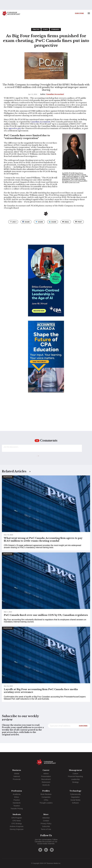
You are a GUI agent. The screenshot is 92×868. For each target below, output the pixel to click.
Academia (17, 794)
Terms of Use (46, 829)
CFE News (17, 821)
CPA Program (17, 818)
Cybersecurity (75, 794)
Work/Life (46, 785)
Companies (46, 797)
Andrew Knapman (17, 827)
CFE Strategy (17, 824)
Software (75, 803)
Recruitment (46, 779)
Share (26, 231)
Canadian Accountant (40, 131)
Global (17, 774)
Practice (36, 39)
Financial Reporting (75, 776)
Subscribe (79, 22)
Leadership (75, 779)
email (66, 231)
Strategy (75, 782)
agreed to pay (15, 138)
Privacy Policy (46, 824)
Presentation (46, 776)
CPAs (46, 800)
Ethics (45, 39)
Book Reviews (46, 794)
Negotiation (75, 797)
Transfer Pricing (17, 809)
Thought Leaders (46, 803)
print (79, 231)
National (17, 776)
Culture (75, 774)
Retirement (46, 782)
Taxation (17, 806)
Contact (46, 821)
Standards (55, 39)
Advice (46, 774)
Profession (8, 486)
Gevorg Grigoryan (17, 829)
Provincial (17, 779)
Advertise (46, 818)
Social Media (75, 800)
